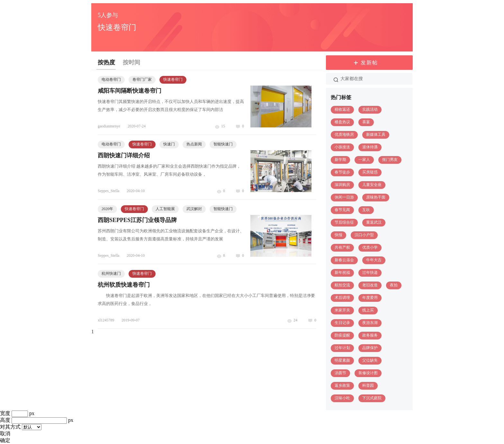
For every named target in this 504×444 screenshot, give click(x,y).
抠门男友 (390, 160)
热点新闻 (194, 144)
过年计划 (342, 348)
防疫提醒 (342, 335)
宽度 (5, 413)
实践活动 (370, 109)
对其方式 (10, 427)
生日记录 (342, 323)
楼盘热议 (342, 122)
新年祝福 (342, 273)
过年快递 (370, 273)
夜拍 (394, 285)
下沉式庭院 (372, 398)
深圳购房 (342, 185)
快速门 (169, 144)
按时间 (131, 62)
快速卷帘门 (173, 79)
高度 (5, 420)
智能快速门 (223, 144)
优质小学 (370, 247)
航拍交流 (342, 285)
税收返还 (342, 109)
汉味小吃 (342, 398)
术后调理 (342, 298)
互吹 (366, 210)
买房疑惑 (370, 172)
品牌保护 (370, 348)
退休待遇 (370, 147)
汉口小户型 (364, 235)
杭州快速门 (111, 273)
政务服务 (370, 335)
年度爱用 (370, 298)
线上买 (368, 310)
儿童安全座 (372, 185)
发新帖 (369, 63)
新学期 (340, 160)
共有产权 (342, 247)
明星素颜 (342, 360)
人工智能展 (165, 209)
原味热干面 (376, 197)
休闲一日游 (344, 197)
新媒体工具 (376, 134)
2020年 (107, 209)
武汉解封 (194, 209)
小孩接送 (342, 147)
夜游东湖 (370, 323)
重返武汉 (374, 222)
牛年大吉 (374, 260)
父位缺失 (370, 360)
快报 (338, 235)
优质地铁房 (344, 134)
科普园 (368, 385)
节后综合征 (344, 222)
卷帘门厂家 (142, 79)
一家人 (364, 160)
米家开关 (342, 310)
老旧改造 (370, 285)
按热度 (106, 62)
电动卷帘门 (111, 79)
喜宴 (366, 122)
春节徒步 (342, 172)
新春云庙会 (344, 260)
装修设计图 (368, 373)
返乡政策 (342, 385)
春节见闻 (342, 210)
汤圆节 (340, 373)
